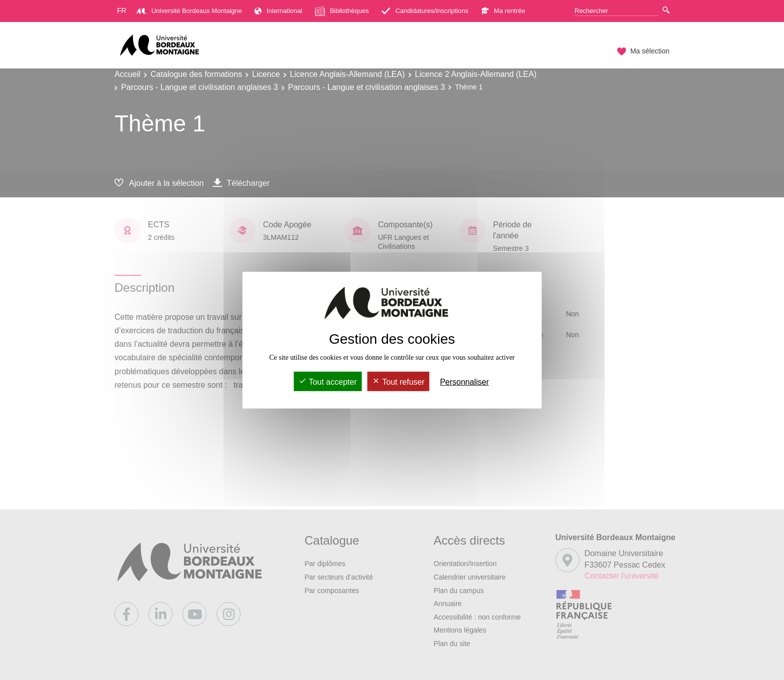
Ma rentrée (503, 11)
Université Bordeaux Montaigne (189, 11)
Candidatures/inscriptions (425, 11)
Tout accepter (327, 382)
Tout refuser (398, 382)
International (278, 11)
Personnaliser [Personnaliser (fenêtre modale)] (464, 382)
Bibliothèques (342, 11)
